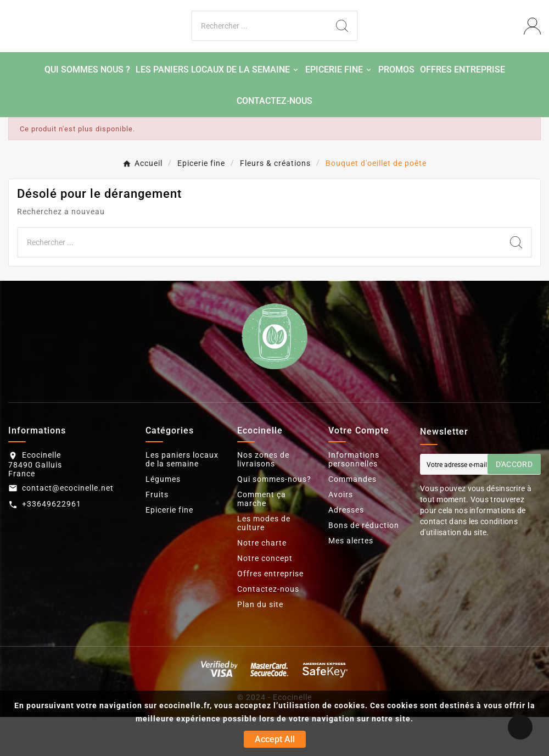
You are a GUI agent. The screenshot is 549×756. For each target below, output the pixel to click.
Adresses (346, 549)
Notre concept (265, 597)
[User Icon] (532, 46)
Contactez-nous (268, 628)
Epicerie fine (169, 549)
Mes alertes (351, 580)
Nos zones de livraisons (263, 498)
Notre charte (262, 582)
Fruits (157, 533)
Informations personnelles (354, 498)
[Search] (342, 46)
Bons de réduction (364, 564)
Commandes (352, 518)
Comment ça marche (262, 538)
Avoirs (341, 533)
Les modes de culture (264, 562)
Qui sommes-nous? (274, 518)
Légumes (163, 518)
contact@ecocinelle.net (68, 527)
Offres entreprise (270, 613)
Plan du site (260, 643)
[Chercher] (259, 46)
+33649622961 (52, 543)
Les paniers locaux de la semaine (182, 498)
